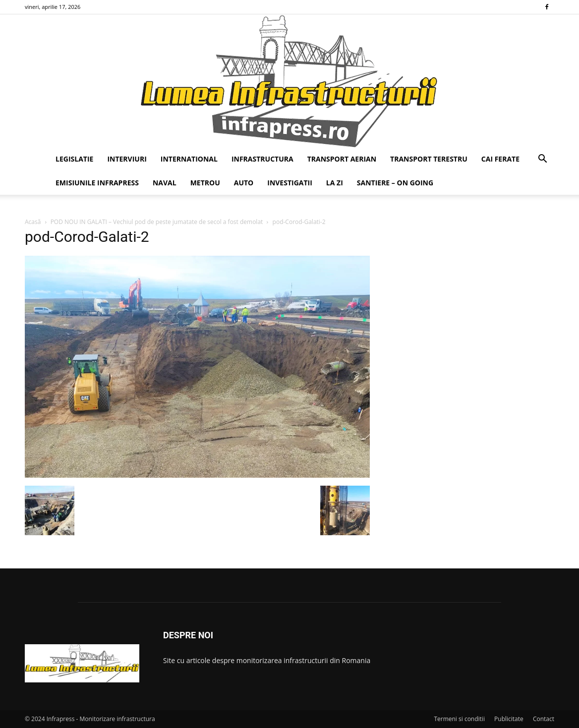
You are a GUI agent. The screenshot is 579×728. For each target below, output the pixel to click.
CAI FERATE (500, 159)
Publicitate (509, 719)
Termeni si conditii (459, 719)
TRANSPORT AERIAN (342, 159)
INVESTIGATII (290, 183)
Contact (544, 719)
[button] (542, 160)
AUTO (244, 183)
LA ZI (335, 183)
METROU (205, 183)
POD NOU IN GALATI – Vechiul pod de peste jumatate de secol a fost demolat (157, 222)
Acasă (33, 222)
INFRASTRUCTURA (262, 159)
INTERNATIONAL (189, 159)
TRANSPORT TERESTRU (429, 159)
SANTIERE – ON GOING (395, 183)
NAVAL (165, 183)
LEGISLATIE (74, 159)
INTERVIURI (127, 159)
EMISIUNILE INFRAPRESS (97, 183)
